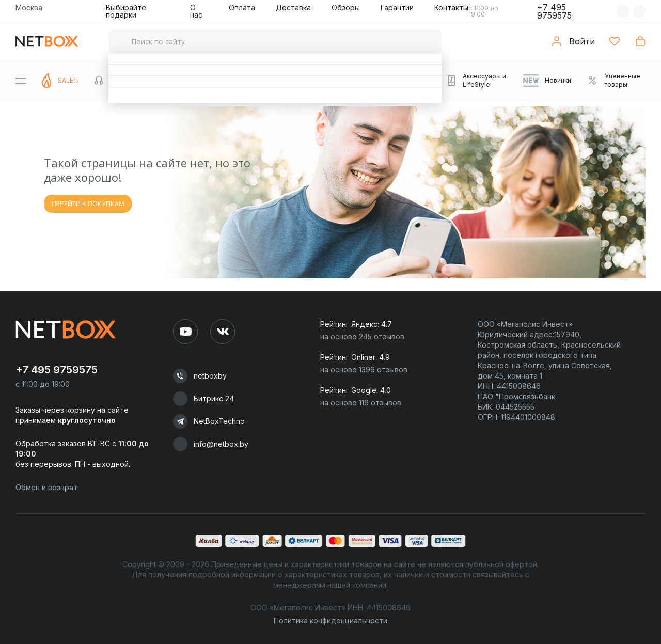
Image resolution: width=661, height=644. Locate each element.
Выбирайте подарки (126, 11)
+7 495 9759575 (554, 11)
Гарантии (397, 7)
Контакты (451, 7)
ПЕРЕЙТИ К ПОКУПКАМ (88, 203)
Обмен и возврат (46, 487)
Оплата (242, 7)
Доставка (293, 7)
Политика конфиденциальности (330, 621)
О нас (196, 11)
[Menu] (21, 81)
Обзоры (346, 7)
